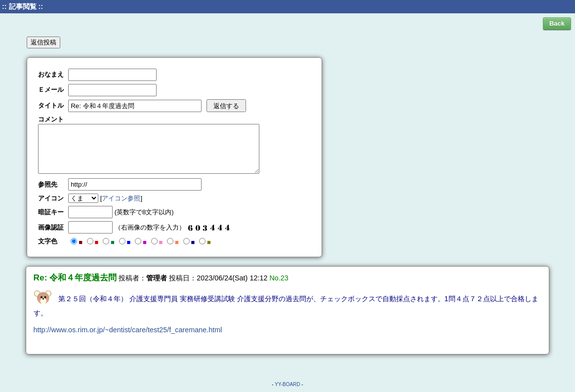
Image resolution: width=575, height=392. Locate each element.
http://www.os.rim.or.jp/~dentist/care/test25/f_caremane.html (128, 330)
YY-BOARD (287, 384)
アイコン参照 (121, 198)
